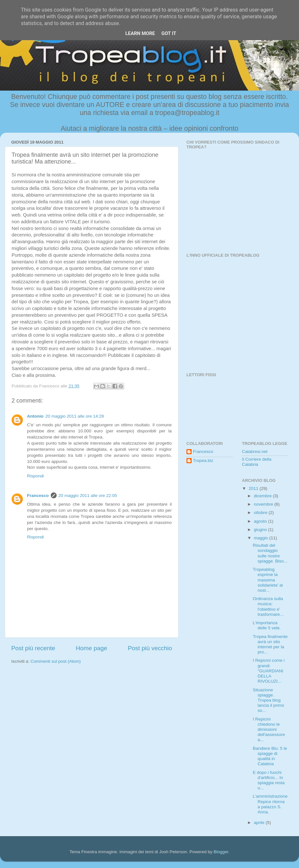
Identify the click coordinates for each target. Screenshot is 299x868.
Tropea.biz (203, 461)
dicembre (263, 496)
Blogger (221, 852)
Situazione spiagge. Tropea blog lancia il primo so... (268, 700)
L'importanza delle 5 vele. (267, 625)
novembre (264, 504)
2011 (254, 488)
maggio (262, 538)
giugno (261, 530)
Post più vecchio (150, 648)
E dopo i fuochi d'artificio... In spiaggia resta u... (269, 780)
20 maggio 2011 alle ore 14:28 (75, 416)
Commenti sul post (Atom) (56, 661)
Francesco (38, 496)
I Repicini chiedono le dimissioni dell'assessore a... (269, 730)
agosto (261, 521)
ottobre (261, 513)
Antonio (35, 416)
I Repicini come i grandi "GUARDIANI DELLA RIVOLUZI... (269, 671)
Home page (92, 648)
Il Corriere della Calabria (257, 462)
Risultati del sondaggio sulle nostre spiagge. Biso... (270, 553)
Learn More (140, 33)
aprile (260, 823)
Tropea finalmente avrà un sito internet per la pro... (270, 644)
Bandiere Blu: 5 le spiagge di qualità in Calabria (270, 756)
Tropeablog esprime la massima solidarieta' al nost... (268, 580)
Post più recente (33, 648)
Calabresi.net (255, 452)
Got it (169, 33)
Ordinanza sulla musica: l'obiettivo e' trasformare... (268, 607)
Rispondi (36, 476)
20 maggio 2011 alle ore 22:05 (88, 496)
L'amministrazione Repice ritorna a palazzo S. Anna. (270, 804)
